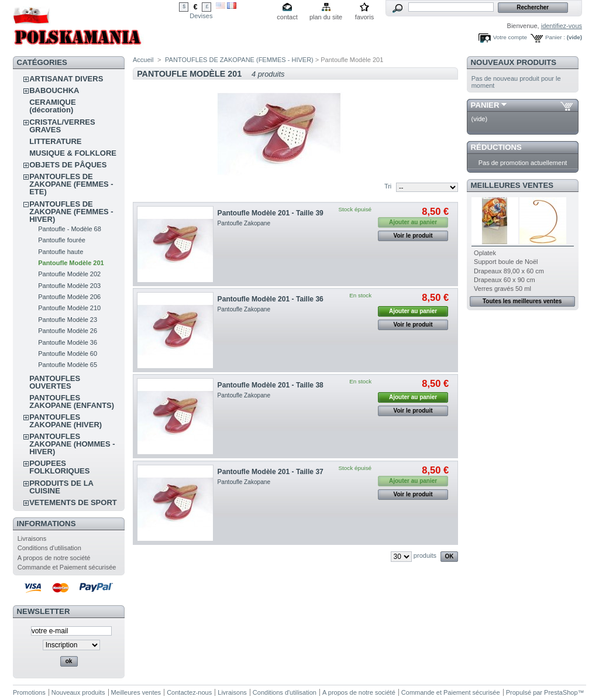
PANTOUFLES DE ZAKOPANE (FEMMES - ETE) (71, 184)
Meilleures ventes (512, 185)
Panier (485, 105)
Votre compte (510, 37)
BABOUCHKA (54, 90)
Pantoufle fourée (62, 240)
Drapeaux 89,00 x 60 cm (509, 271)
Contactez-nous (189, 692)
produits (425, 555)
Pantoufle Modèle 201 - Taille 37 (271, 472)
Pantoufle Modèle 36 (68, 342)
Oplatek (485, 253)
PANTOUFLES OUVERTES (55, 382)
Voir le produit (413, 236)
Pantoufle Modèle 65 (68, 365)
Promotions (29, 692)
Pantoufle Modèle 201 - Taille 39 (271, 213)
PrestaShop (561, 692)
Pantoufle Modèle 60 (68, 354)
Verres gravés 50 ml (502, 289)
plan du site (326, 17)
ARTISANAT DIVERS (66, 79)
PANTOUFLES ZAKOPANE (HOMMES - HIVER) (72, 444)
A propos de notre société (54, 558)
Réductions (496, 147)
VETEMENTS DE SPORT (73, 502)
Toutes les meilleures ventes (522, 301)
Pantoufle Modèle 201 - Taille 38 (271, 385)
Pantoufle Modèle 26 (68, 331)
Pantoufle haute (61, 252)
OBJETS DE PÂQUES (68, 165)
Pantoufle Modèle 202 (69, 274)
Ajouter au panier (413, 311)
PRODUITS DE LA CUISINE (61, 487)
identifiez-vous (562, 26)
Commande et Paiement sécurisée (67, 567)
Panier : (555, 37)
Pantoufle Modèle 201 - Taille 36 (271, 299)
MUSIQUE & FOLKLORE (73, 153)
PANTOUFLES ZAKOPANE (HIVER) (66, 421)
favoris (364, 17)
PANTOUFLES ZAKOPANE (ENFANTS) (72, 402)
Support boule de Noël (506, 262)
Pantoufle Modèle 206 (69, 297)
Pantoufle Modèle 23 (68, 320)
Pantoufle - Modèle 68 (70, 229)
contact (287, 17)
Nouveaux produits (514, 62)
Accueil (143, 60)
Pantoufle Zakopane (244, 223)
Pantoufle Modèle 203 (69, 286)
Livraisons (32, 538)
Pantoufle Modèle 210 (69, 308)
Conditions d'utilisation (49, 548)
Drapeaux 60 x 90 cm (505, 280)
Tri (388, 186)
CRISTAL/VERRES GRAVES (62, 126)
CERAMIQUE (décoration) (52, 106)
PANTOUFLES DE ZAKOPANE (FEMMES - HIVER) (71, 212)
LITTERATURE (55, 141)
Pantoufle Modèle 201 (71, 263)
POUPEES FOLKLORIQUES (59, 467)
